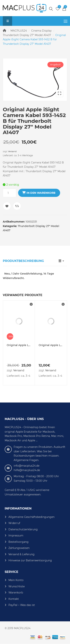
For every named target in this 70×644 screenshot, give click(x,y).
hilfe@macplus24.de (27, 470)
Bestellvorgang (18, 542)
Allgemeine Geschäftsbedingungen (31, 517)
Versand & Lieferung (21, 554)
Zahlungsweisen (19, 548)
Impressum (16, 536)
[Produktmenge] (10, 193)
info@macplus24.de (27, 466)
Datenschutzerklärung (23, 529)
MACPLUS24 (19, 31)
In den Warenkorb (41, 193)
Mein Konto (16, 580)
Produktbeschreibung (23, 261)
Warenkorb (16, 593)
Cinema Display (41, 31)
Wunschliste (17, 586)
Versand (12, 151)
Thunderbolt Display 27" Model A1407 (27, 35)
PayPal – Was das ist (22, 605)
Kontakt (14, 599)
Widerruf (14, 523)
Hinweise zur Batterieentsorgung (30, 560)
